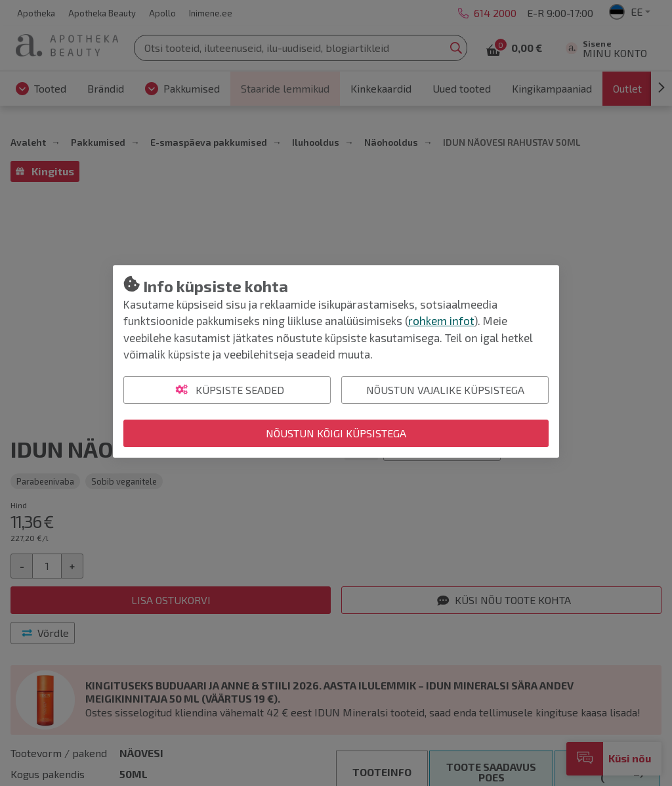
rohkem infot (441, 320)
